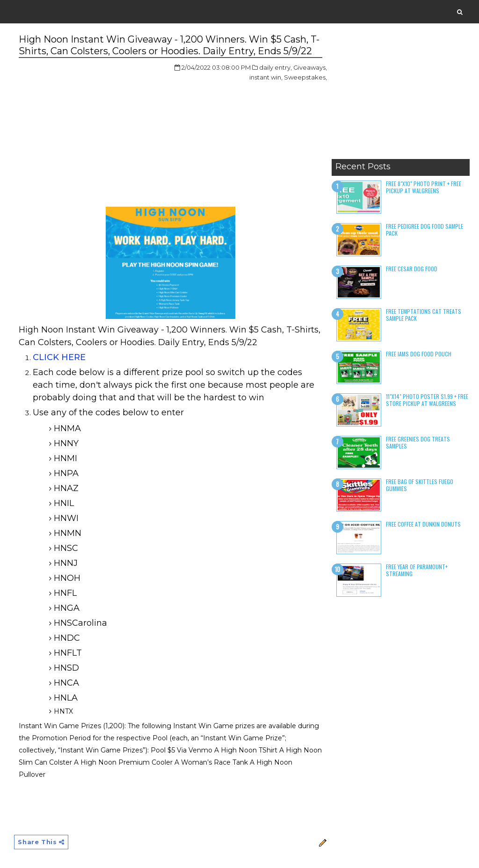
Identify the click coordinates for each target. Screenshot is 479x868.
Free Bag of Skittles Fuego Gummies (420, 485)
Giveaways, (310, 67)
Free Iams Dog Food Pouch (419, 354)
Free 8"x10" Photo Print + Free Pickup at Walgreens (424, 187)
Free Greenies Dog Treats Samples (418, 442)
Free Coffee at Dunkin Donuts (423, 524)
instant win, (266, 77)
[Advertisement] (401, 96)
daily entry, (276, 67)
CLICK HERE (59, 357)
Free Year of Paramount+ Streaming (417, 570)
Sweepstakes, (305, 77)
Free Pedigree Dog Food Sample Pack (425, 229)
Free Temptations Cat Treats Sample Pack (424, 315)
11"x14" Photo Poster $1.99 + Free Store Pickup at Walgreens (427, 400)
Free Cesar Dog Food (412, 269)
